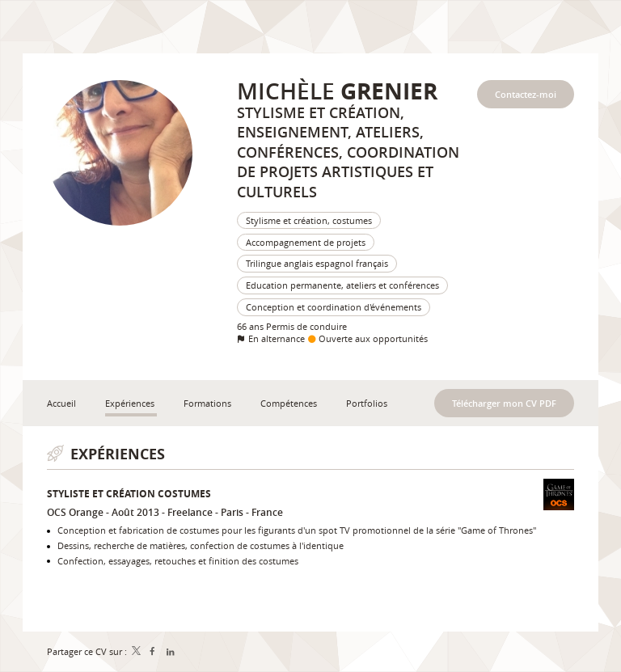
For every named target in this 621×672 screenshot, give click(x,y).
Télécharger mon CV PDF (504, 403)
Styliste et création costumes (129, 494)
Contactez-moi (526, 94)
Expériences (118, 454)
